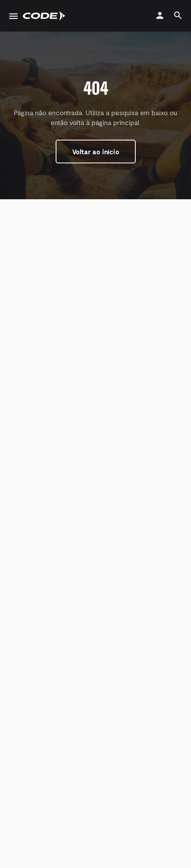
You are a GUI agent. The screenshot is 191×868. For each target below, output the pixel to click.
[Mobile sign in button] (160, 15)
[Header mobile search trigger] (178, 15)
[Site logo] (45, 16)
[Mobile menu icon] (13, 16)
